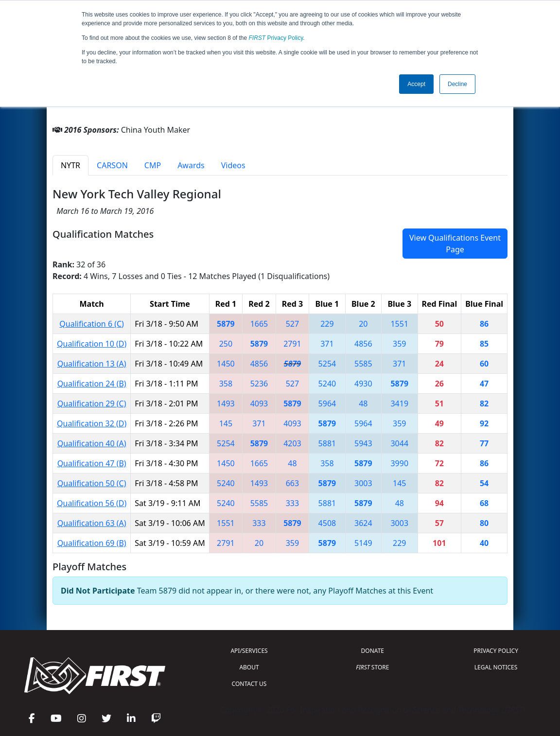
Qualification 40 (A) (92, 443)
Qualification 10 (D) (92, 344)
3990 (399, 463)
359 (399, 344)
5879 (226, 324)
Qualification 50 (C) (92, 483)
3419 (399, 403)
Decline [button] (457, 84)
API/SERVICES (249, 651)
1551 (399, 324)
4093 (259, 403)
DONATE (373, 651)
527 (292, 324)
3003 (363, 483)
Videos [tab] (233, 165)
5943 (363, 443)
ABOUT (249, 667)
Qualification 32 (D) (92, 423)
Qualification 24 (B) (92, 384)
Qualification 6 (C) (92, 324)
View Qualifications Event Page (455, 244)
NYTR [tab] (70, 165)
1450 (226, 364)
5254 (327, 364)
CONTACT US (249, 684)
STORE (372, 667)
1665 (259, 324)
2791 (292, 344)
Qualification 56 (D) (92, 503)
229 (327, 324)
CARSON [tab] (112, 165)
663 (292, 483)
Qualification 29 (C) (92, 403)
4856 (363, 344)
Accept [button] (416, 84)
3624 (363, 523)
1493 (226, 403)
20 (363, 324)
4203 (292, 443)
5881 (327, 443)
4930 (363, 384)
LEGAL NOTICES (496, 667)
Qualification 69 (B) (92, 543)
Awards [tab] (191, 165)
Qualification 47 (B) (92, 463)
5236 (259, 384)
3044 (399, 443)
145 (226, 423)
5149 (363, 543)
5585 (363, 364)
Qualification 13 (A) (92, 364)
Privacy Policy (276, 38)
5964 (327, 403)
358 (226, 384)
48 (363, 403)
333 (292, 503)
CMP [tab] (153, 165)
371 (327, 344)
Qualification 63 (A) (92, 523)
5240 (327, 384)
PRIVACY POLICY (496, 651)
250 (226, 344)
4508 (327, 523)
